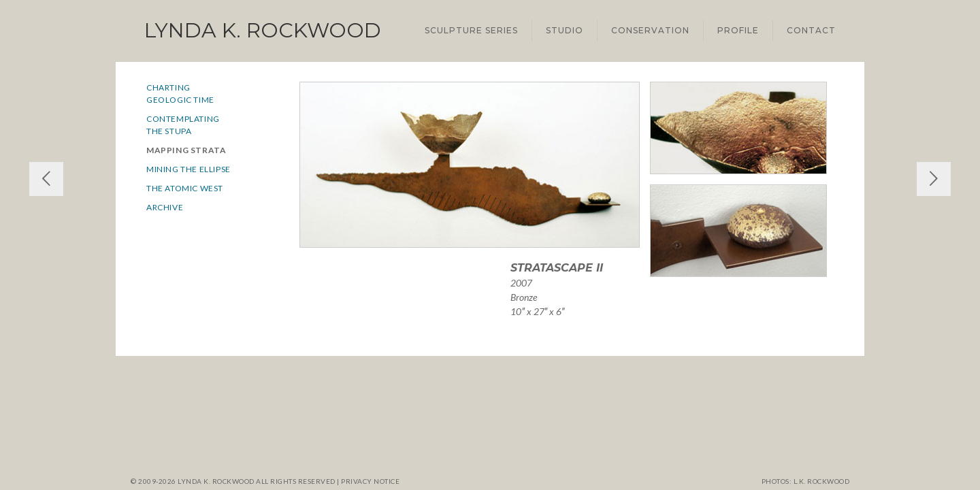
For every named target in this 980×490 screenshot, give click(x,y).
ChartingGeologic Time (180, 94)
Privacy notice (370, 481)
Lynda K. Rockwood (263, 30)
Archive (165, 207)
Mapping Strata (186, 150)
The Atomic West (185, 188)
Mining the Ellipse (189, 169)
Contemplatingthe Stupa (183, 125)
